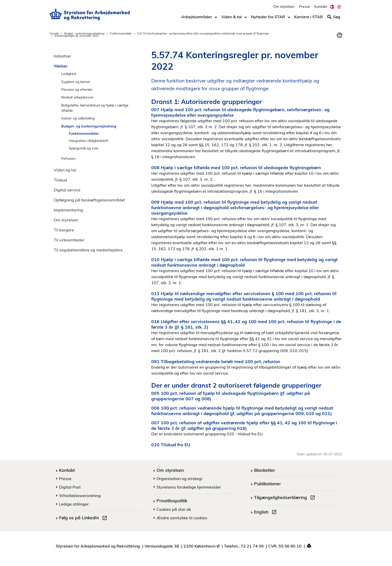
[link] (339, 35)
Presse (304, 9)
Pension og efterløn (77, 89)
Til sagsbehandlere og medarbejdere (88, 250)
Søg (334, 19)
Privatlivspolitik (172, 501)
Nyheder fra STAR (268, 19)
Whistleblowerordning (80, 496)
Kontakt (321, 9)
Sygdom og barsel (76, 82)
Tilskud (60, 180)
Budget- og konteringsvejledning (84, 33)
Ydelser (61, 66)
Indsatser (62, 56)
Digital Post (70, 487)
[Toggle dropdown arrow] (216, 19)
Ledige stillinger (74, 504)
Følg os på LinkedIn (84, 518)
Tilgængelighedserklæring (285, 498)
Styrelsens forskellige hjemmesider (189, 487)
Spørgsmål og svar (84, 148)
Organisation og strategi (179, 479)
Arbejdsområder (197, 19)
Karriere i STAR (308, 19)
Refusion (68, 158)
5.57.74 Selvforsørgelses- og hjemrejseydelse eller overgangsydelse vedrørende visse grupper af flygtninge (203, 33)
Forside (54, 33)
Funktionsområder (121, 33)
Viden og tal (65, 170)
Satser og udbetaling (78, 118)
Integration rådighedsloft (88, 141)
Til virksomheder (69, 240)
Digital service (67, 190)
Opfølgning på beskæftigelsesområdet (89, 200)
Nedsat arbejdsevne (77, 97)
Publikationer (267, 484)
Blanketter (265, 470)
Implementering (68, 210)
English (266, 513)
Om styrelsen (284, 9)
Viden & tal (231, 19)
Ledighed (69, 74)
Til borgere (64, 230)
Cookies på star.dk (174, 509)
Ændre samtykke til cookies (182, 518)
